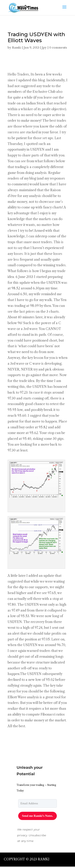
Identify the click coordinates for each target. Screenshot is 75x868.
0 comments (58, 47)
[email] (37, 803)
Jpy (44, 47)
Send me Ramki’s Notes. (37, 816)
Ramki (17, 47)
